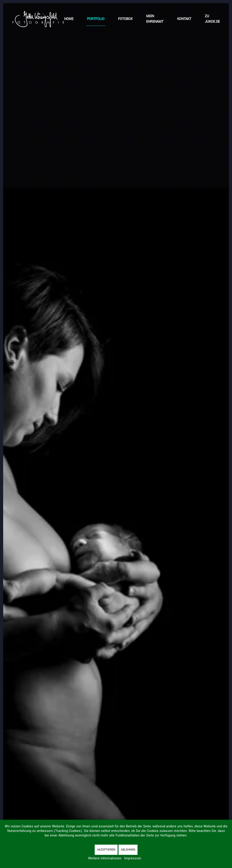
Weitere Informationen (105, 858)
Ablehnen (128, 850)
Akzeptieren (106, 850)
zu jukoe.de (212, 19)
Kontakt (184, 19)
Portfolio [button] (96, 19)
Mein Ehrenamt (155, 19)
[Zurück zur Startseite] (38, 19)
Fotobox (125, 19)
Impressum (133, 858)
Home (69, 19)
